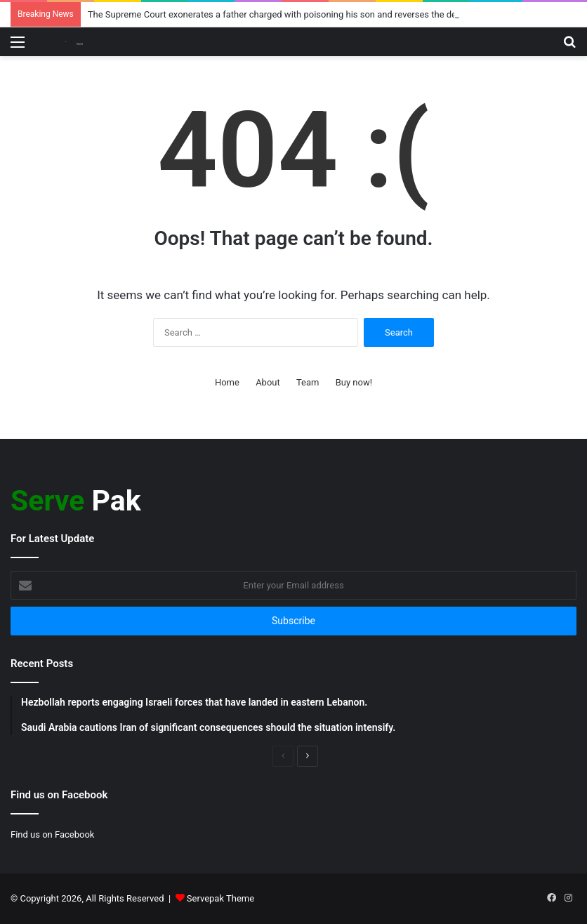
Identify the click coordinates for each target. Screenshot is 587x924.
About (268, 382)
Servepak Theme (220, 898)
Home (227, 382)
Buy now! (354, 382)
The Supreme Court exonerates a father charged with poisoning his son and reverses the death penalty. (296, 14)
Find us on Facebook (52, 834)
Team (308, 382)
